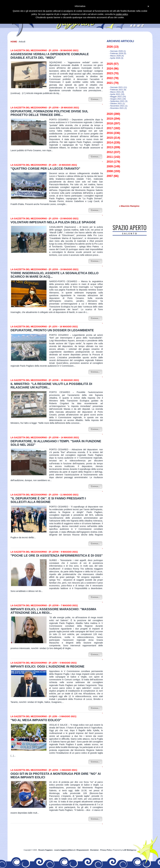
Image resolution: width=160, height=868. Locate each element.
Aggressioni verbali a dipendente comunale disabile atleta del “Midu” (50, 56)
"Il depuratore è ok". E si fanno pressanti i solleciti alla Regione (48, 500)
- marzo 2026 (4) (116, 56)
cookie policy (122, 14)
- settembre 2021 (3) (118, 101)
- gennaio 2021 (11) (118, 87)
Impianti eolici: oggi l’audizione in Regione (48, 666)
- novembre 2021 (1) (118, 106)
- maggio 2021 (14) (118, 97)
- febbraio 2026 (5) (118, 53)
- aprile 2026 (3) (116, 58)
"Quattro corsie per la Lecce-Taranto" (45, 169)
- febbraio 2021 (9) (118, 90)
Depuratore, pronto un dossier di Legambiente (52, 330)
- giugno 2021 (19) (117, 99)
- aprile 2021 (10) (117, 94)
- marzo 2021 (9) (116, 92)
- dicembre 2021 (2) (118, 108)
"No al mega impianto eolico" (36, 720)
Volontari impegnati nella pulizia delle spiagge (53, 222)
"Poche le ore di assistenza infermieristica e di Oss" (57, 556)
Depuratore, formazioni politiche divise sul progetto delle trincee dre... (49, 113)
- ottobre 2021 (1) (117, 103)
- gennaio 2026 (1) (117, 51)
